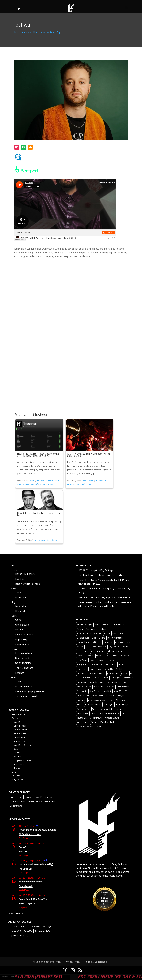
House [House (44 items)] (121, 664)
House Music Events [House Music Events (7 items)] (43, 797)
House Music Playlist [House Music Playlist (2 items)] (113, 669)
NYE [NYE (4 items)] (126, 691)
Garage (17, 749)
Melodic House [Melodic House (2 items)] (84, 687)
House (33, 480)
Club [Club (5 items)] (128, 642)
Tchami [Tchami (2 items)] (118, 709)
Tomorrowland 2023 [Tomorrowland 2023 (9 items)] (109, 713)
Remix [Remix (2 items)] (80, 704)
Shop (13, 589)
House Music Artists (44, 32)
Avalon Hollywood (27, 903)
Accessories (21, 597)
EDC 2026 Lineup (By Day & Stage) (96, 570)
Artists (14, 649)
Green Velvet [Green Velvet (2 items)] (112, 660)
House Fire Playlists (25, 574)
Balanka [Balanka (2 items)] (103, 629)
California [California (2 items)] (96, 642)
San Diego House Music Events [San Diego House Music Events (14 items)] (41, 802)
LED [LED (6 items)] (79, 678)
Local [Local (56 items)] (105, 678)
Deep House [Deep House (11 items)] (83, 651)
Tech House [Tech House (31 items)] (83, 713)
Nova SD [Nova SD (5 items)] (117, 691)
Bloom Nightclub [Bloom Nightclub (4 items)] (115, 638)
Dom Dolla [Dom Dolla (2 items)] (101, 651)
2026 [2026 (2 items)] (97, 625)
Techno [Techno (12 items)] (94, 713)
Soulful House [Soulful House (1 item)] (83, 709)
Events (86, 480)
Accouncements (24, 686)
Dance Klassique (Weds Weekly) (36, 864)
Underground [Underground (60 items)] (96, 718)
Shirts (18, 592)
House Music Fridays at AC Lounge (37, 830)
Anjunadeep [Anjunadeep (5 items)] (92, 629)
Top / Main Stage (24, 668)
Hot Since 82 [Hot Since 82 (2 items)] (98, 664)
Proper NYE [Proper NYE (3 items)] (113, 700)
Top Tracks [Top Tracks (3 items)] (126, 713)
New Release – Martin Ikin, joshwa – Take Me (39, 514)
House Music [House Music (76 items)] (95, 669)
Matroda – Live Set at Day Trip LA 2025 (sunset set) (105, 597)
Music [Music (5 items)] (96, 687)
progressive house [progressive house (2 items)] (97, 700)
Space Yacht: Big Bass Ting (33, 899)
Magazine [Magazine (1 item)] (128, 678)
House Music (42, 480)
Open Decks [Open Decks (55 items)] (98, 696)
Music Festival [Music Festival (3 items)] (123, 687)
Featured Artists (22, 32)
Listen (20, 484)
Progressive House (22, 760)
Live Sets (77, 484)
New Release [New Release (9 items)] (95, 691)
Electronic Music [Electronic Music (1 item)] (115, 651)
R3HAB (23, 847)
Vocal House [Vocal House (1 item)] (83, 722)
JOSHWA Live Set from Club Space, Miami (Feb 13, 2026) (89, 455)
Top (58, 32)
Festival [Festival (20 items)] (100, 656)
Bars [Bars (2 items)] (12, 797)
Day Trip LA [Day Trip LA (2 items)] (114, 647)
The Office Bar (25, 869)
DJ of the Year (20, 726)
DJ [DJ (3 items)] (92, 651)
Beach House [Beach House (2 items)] (83, 638)
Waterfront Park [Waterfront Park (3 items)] (107, 722)
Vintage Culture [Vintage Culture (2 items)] (112, 718)
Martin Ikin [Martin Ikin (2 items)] (82, 682)
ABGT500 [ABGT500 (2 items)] (106, 625)
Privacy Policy (73, 962)
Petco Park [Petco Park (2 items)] (111, 696)
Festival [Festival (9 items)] (28, 797)
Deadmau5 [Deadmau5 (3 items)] (127, 647)
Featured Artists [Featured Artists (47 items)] (19, 927)
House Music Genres (21, 745)
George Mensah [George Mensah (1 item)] (97, 660)
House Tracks (54, 480)
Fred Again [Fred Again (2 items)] (82, 660)
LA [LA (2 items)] (131, 673)
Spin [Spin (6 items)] (94, 709)
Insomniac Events (24, 634)
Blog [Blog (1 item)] (94, 638)
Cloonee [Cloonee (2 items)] (119, 642)
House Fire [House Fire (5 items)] (82, 669)
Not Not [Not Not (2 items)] (107, 691)
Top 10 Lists (19, 741)
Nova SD (23, 851)
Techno (17, 768)
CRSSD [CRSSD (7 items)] (80, 647)
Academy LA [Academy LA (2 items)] (119, 625)
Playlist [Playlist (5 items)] (121, 696)
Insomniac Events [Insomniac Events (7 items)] (97, 673)
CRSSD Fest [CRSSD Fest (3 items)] (91, 647)
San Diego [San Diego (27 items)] (108, 704)
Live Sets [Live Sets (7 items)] (96, 678)
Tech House (48, 484)
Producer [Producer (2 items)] (81, 700)
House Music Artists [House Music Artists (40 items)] (42, 927)
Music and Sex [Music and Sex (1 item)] (108, 687)
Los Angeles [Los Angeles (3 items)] (116, 678)
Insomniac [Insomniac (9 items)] (82, 673)
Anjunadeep (21, 639)
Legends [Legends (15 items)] (16, 931)
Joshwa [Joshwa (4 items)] (124, 673)
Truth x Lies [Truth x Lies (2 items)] (82, 718)
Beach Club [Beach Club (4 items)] (118, 633)
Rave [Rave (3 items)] (123, 700)
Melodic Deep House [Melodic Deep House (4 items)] (117, 682)
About (18, 681)
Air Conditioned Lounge (30, 834)
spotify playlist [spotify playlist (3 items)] (105, 709)
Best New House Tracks (28, 584)
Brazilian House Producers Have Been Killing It (102, 575)
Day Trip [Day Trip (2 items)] (102, 647)
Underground (22, 625)
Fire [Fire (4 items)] (107, 656)
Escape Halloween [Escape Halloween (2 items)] (85, 656)
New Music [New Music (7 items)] (82, 691)
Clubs (18, 620)
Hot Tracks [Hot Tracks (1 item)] (111, 664)
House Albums (21, 730)
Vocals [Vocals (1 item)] (94, 722)
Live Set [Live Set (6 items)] (87, 678)
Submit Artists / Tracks (27, 696)
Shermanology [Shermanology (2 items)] (122, 704)
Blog (13, 602)
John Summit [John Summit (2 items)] (113, 673)
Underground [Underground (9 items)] (42, 931)
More (13, 678)
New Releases (36, 484)
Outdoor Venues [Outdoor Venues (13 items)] (17, 802)
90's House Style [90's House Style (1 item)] (84, 625)
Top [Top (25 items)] (28, 931)
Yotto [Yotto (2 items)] (100, 727)
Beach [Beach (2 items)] (107, 633)
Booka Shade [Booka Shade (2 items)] (83, 642)
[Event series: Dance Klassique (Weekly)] (46, 861)
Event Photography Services (30, 691)
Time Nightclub (26, 886)
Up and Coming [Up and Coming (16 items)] (19, 936)
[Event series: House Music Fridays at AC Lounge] (37, 826)
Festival (19, 629)
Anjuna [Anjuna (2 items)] (80, 629)
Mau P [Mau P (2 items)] (102, 682)
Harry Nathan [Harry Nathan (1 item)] (83, 664)
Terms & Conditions (96, 962)
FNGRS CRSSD (23, 644)
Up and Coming (23, 663)
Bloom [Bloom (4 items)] (102, 638)
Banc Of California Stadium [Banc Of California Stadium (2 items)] (89, 633)
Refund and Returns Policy (47, 962)
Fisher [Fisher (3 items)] (115, 656)
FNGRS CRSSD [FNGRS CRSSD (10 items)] (126, 656)
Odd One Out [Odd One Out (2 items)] (83, 696)
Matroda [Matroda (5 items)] (93, 682)
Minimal (26, 484)
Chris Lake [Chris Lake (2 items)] (108, 642)
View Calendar (16, 914)
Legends (20, 673)
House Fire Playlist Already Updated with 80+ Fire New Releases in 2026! (38, 455)
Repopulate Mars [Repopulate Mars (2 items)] (93, 704)
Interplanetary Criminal (31, 882)
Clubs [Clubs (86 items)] (19, 797)
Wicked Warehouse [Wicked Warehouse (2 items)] (86, 727)
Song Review (52, 540)
